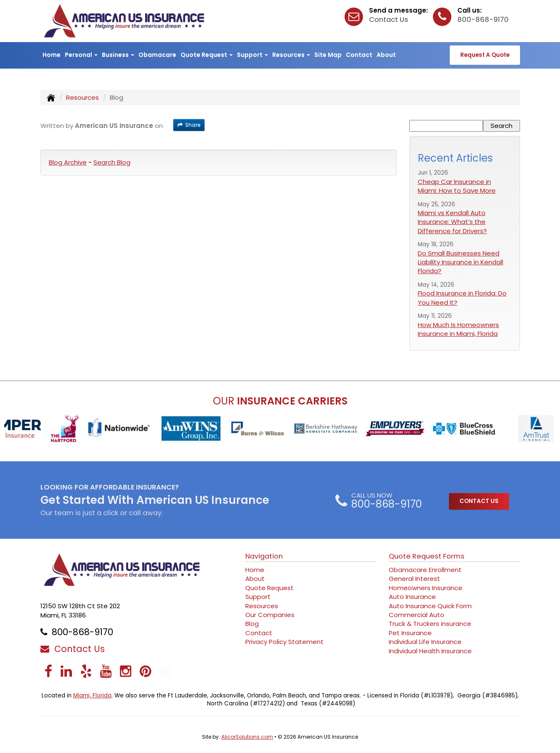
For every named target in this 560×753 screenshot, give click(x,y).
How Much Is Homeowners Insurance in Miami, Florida (458, 329)
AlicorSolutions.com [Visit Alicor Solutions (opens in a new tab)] (247, 737)
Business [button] (118, 55)
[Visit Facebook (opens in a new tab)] (48, 671)
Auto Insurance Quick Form (430, 606)
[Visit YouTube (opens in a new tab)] (106, 671)
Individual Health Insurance (430, 651)
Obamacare (157, 55)
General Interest (414, 579)
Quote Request (269, 588)
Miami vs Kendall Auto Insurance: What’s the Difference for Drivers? (452, 222)
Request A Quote (485, 55)
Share (189, 125)
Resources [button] (291, 55)
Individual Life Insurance (425, 642)
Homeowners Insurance (426, 588)
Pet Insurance (410, 633)
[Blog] (166, 671)
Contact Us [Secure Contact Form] (73, 649)
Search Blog (112, 162)
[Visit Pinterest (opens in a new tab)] (145, 671)
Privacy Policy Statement (284, 642)
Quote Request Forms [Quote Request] (427, 556)
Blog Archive (68, 162)
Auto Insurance (412, 597)
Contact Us (389, 20)
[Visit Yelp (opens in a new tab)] (86, 671)
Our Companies (270, 615)
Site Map (328, 55)
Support (258, 597)
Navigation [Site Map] (264, 556)
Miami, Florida (92, 696)
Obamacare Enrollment (425, 570)
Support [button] (252, 55)
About (386, 55)
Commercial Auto (417, 615)
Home (52, 55)
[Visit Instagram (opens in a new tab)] (126, 671)
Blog (252, 624)
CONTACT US (479, 501)
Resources (82, 97)
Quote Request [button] (207, 55)
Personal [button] (81, 55)
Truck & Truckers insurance (430, 624)
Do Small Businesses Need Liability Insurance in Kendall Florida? (460, 262)
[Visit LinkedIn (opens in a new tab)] (66, 671)
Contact (359, 55)
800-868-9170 (483, 20)
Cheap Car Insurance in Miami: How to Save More (457, 186)
